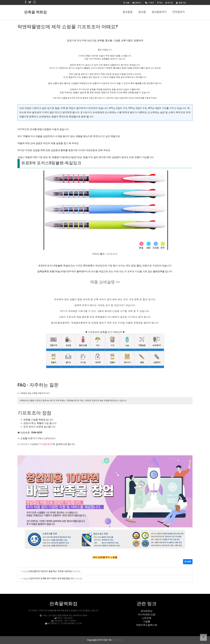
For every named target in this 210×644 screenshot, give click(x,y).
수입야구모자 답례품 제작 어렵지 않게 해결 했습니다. (51, 578)
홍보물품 (128, 12)
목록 (188, 562)
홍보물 (142, 12)
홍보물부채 (86, 112)
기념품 (147, 621)
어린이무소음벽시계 (147, 625)
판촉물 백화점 (35, 12)
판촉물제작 (179, 12)
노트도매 (147, 618)
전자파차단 (147, 611)
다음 (32, 444)
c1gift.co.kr (117, 640)
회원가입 (181, 3)
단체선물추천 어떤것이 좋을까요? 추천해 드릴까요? (51, 571)
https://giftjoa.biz (47, 438)
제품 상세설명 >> (105, 282)
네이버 (24, 444)
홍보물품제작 (159, 12)
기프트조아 (111, 254)
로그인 (169, 3)
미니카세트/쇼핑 (147, 614)
